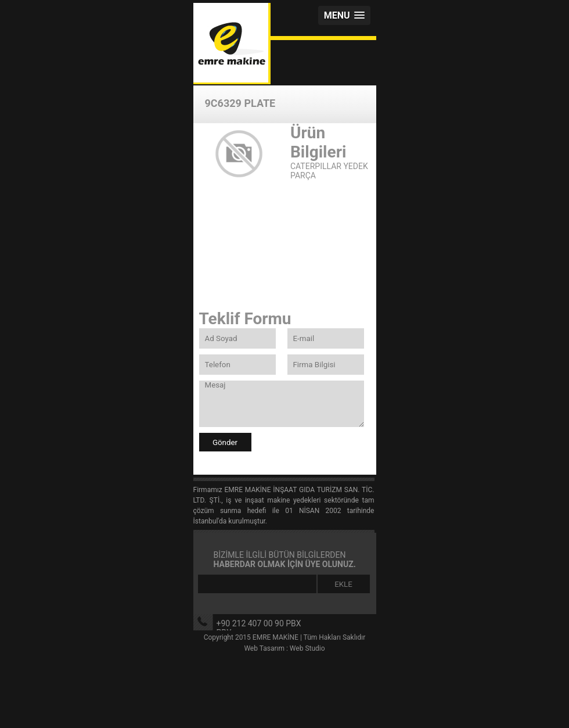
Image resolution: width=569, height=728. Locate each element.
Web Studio (307, 648)
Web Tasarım (264, 648)
